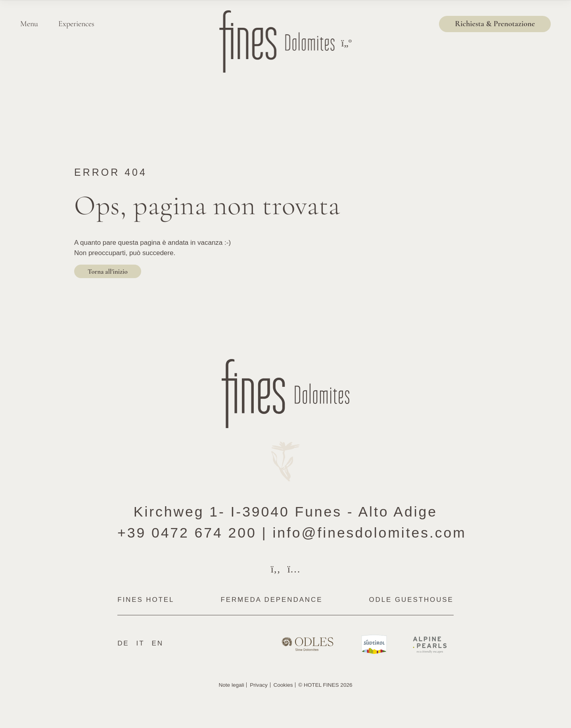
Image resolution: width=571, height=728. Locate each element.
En (157, 643)
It (141, 643)
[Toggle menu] (346, 43)
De (123, 643)
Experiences (76, 24)
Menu (29, 24)
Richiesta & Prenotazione (495, 24)
